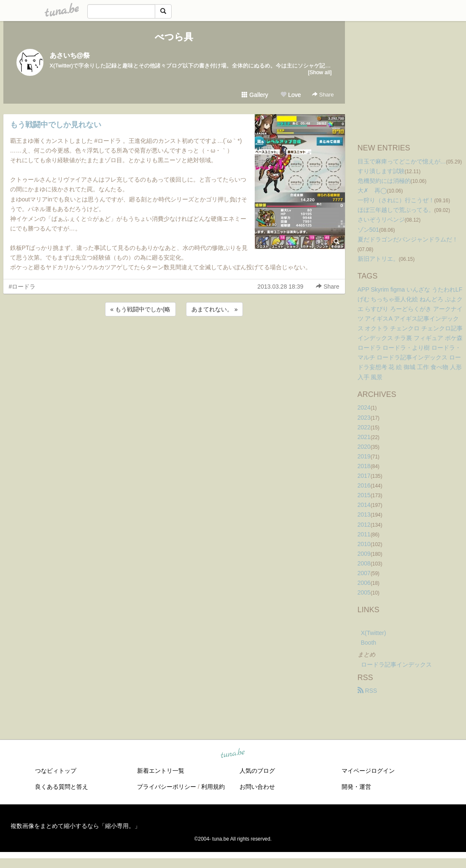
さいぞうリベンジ (381, 220)
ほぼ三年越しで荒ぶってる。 (396, 210)
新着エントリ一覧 (161, 771)
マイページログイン (368, 771)
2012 (364, 525)
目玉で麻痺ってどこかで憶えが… (402, 161)
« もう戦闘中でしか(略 (140, 309)
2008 (364, 563)
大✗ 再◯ (372, 190)
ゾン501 (368, 230)
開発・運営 (356, 787)
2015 (364, 495)
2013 (364, 514)
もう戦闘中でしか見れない (56, 125)
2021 (364, 437)
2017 (364, 476)
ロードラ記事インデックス (396, 664)
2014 (364, 505)
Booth (369, 643)
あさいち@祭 (70, 55)
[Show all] (320, 72)
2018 (364, 466)
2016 (364, 485)
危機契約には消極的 (384, 181)
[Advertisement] (174, 341)
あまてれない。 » (215, 309)
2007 (364, 573)
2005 (364, 592)
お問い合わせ (257, 787)
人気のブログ (257, 771)
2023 (364, 418)
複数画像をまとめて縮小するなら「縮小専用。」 (75, 826)
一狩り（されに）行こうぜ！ (396, 200)
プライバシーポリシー (167, 787)
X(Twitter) (374, 633)
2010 (364, 544)
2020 (364, 447)
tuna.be (233, 753)
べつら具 (174, 37)
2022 (364, 427)
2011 (364, 534)
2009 (364, 554)
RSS (368, 691)
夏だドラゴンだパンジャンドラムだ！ (408, 239)
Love (291, 95)
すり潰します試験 (381, 171)
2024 (364, 407)
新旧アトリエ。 (378, 259)
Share (323, 95)
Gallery (255, 95)
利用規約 (213, 787)
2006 (364, 583)
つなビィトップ (56, 771)
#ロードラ (22, 287)
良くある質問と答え (62, 787)
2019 (364, 456)
